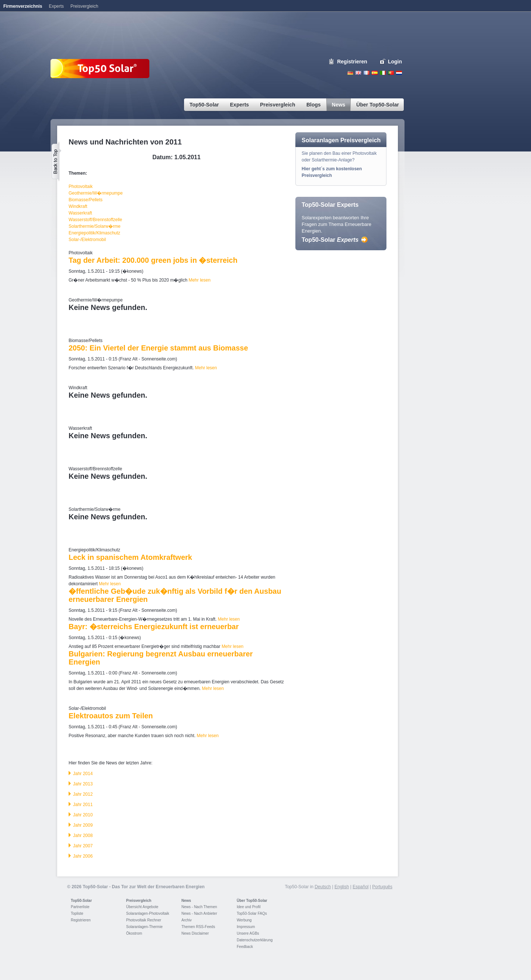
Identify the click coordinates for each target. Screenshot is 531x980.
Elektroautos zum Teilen (111, 716)
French (367, 73)
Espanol (375, 73)
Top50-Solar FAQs (252, 913)
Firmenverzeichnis (23, 6)
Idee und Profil (249, 907)
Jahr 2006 (83, 856)
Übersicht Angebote (142, 907)
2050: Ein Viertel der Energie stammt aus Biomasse (158, 348)
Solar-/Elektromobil (87, 240)
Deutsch (350, 73)
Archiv (187, 920)
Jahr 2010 (83, 815)
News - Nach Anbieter (199, 913)
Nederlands (399, 73)
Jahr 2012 (83, 794)
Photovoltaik (81, 186)
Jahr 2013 (83, 784)
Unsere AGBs (248, 933)
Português (382, 887)
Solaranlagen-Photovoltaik (148, 913)
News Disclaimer (195, 933)
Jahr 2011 (83, 805)
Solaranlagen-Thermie (144, 927)
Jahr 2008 (83, 836)
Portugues (391, 73)
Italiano (383, 73)
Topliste (77, 913)
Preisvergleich (139, 901)
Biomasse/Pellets (86, 200)
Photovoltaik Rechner (144, 920)
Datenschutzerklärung (255, 940)
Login (395, 62)
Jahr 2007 (83, 846)
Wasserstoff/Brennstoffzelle (95, 220)
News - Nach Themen (199, 907)
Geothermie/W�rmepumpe (96, 193)
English (358, 73)
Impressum (246, 927)
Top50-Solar (330, 240)
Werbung (244, 920)
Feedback (245, 947)
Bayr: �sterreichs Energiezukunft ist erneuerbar (154, 627)
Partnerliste (80, 907)
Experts (56, 6)
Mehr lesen (199, 280)
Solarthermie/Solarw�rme (95, 226)
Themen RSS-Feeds (198, 927)
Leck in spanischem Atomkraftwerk (130, 557)
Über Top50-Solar (252, 901)
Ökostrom (134, 933)
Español (360, 887)
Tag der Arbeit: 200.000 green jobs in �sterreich (153, 260)
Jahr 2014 (83, 774)
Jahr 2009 (83, 825)
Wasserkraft (80, 213)
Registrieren (352, 62)
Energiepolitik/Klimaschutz (94, 233)
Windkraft (78, 206)
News (186, 901)
